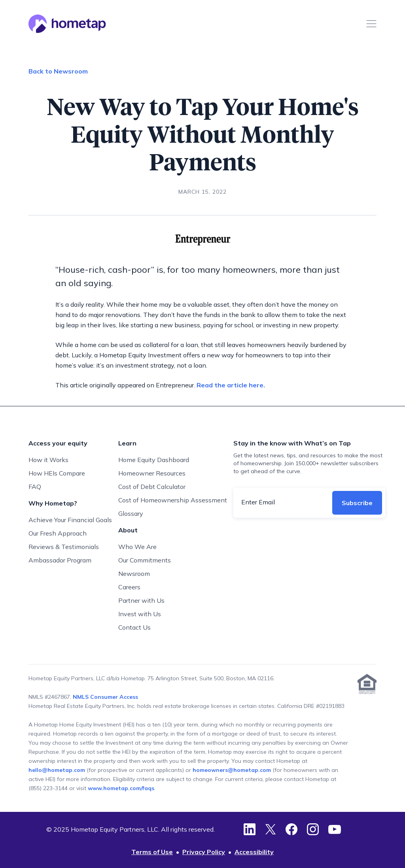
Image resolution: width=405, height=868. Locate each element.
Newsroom (134, 574)
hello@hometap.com (58, 770)
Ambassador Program (60, 560)
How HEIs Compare (57, 473)
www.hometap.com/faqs (121, 788)
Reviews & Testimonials (64, 547)
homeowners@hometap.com (232, 770)
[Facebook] (291, 829)
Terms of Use (152, 852)
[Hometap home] (67, 24)
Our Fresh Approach (58, 533)
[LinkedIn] (250, 829)
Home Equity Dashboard (154, 460)
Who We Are (137, 547)
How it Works (48, 460)
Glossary (131, 513)
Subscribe (357, 503)
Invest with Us (140, 614)
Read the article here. (231, 385)
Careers (129, 587)
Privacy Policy (204, 852)
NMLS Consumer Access (105, 697)
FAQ (35, 487)
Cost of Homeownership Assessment (173, 500)
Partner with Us (141, 600)
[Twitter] (271, 829)
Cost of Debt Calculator (152, 487)
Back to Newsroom (58, 71)
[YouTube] (335, 829)
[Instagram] (313, 829)
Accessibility (254, 852)
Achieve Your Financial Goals (70, 520)
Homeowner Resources (152, 473)
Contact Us (134, 627)
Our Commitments (145, 560)
